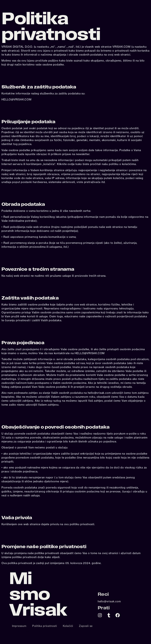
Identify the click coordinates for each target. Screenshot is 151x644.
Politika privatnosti (45, 626)
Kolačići (68, 626)
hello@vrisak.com (109, 601)
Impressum (19, 626)
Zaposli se (86, 626)
